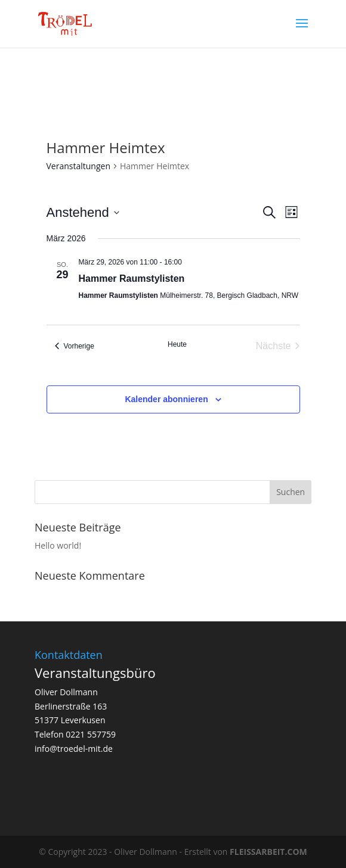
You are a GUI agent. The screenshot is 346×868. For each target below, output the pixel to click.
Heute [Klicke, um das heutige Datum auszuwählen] (177, 344)
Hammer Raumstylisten (132, 279)
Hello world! (58, 545)
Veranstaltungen (78, 166)
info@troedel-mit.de (74, 749)
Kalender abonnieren (166, 399)
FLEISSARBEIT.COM (268, 852)
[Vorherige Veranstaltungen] (75, 346)
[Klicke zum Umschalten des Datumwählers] (83, 212)
